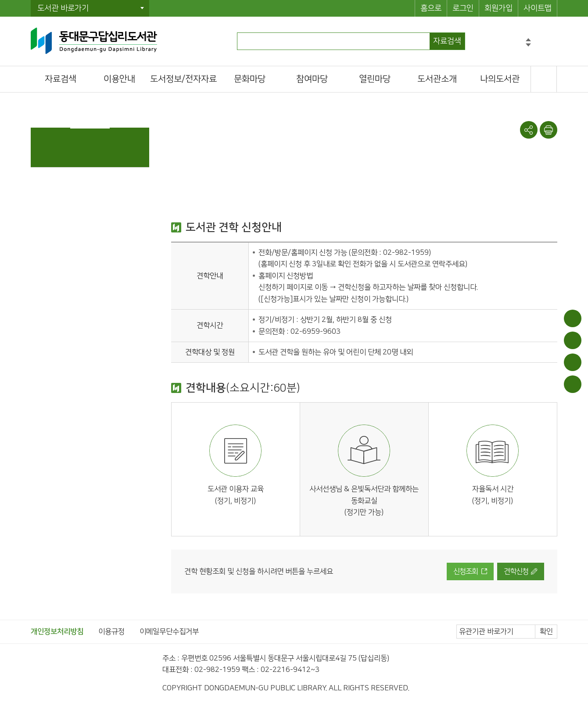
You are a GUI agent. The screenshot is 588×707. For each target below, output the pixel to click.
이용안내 (573, 318)
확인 (546, 632)
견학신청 (516, 571)
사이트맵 (538, 8)
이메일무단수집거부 (169, 632)
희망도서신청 (573, 362)
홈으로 (431, 8)
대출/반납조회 (573, 340)
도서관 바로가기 (63, 8)
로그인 (463, 8)
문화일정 (573, 384)
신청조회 (466, 571)
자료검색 (447, 41)
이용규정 (111, 632)
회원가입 (498, 8)
